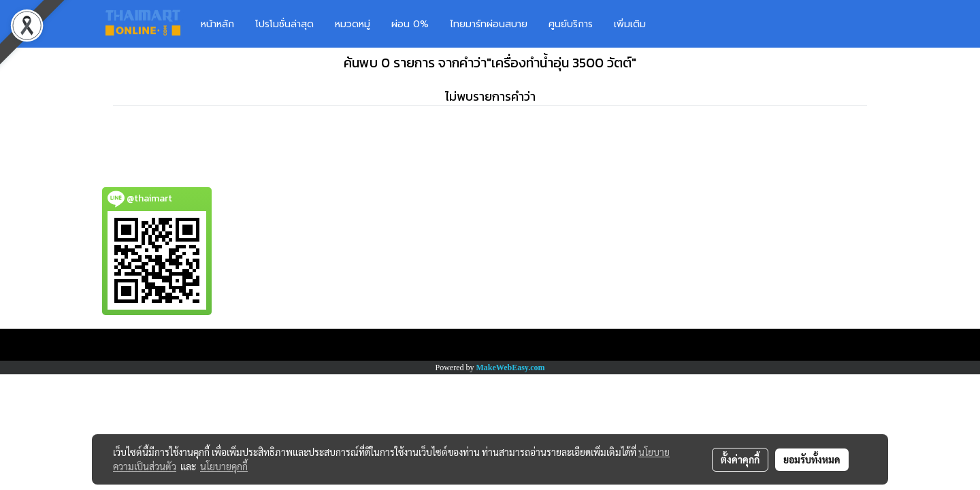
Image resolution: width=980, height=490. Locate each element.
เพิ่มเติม (630, 24)
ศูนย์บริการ (571, 24)
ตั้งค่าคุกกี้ (740, 459)
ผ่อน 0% (410, 24)
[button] (676, 24)
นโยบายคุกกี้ (224, 466)
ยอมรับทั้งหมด (812, 459)
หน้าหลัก (217, 24)
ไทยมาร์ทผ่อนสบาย (489, 24)
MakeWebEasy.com (511, 367)
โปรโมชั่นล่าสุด (284, 24)
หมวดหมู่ (353, 24)
